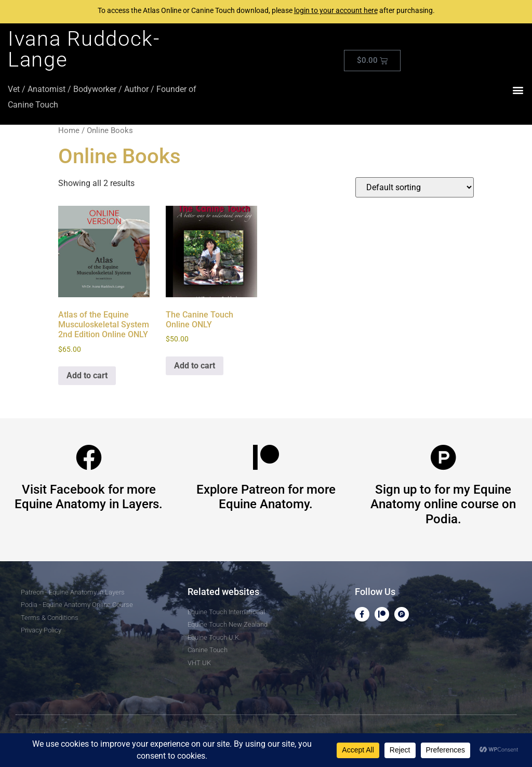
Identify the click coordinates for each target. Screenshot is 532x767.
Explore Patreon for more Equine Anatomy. (266, 497)
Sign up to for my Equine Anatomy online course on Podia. (443, 505)
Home (69, 130)
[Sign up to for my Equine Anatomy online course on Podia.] (443, 457)
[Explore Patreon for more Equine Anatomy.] (266, 457)
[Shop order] (415, 187)
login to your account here (336, 10)
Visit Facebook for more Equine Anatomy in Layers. (89, 497)
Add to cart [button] (87, 375)
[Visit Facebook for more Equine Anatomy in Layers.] (89, 457)
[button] (518, 90)
